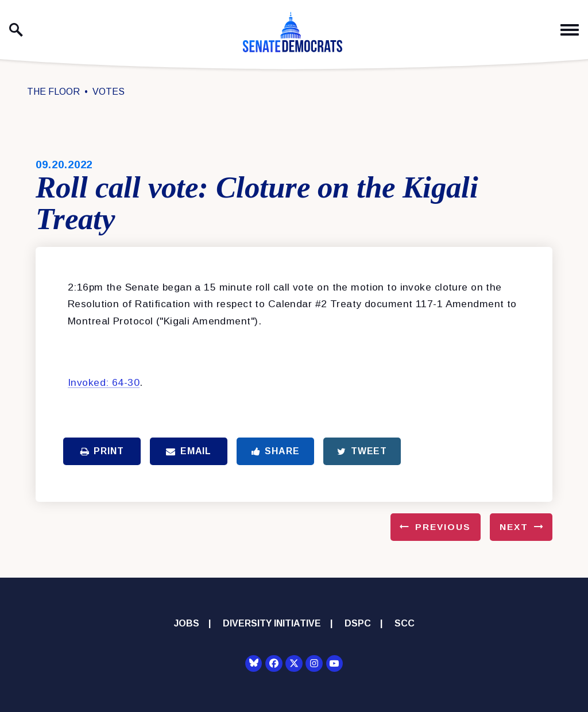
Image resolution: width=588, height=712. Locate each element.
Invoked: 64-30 (104, 382)
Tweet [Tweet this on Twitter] (362, 451)
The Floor (53, 92)
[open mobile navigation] (570, 30)
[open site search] (16, 30)
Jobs (187, 623)
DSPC (358, 623)
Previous (443, 527)
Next (514, 527)
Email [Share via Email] (189, 451)
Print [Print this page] (102, 451)
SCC (405, 623)
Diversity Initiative (272, 623)
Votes (109, 92)
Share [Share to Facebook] (276, 451)
